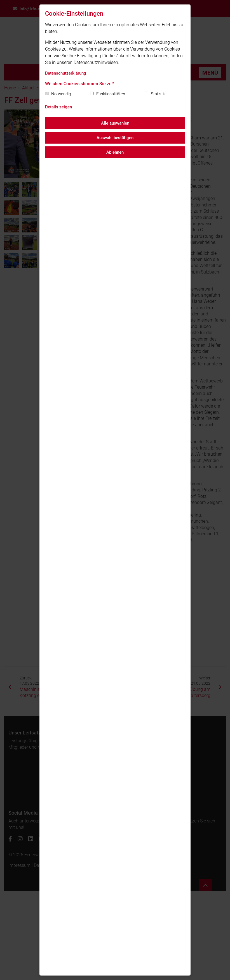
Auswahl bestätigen (115, 138)
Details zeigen (58, 107)
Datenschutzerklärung (66, 73)
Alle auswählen (115, 123)
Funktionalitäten (111, 94)
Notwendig (61, 94)
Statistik (158, 94)
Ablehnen (115, 152)
